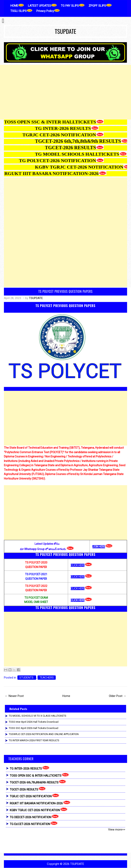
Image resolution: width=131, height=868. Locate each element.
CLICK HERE (78, 565)
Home (66, 696)
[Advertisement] (65, 92)
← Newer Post (14, 696)
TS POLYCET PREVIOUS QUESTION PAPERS (65, 291)
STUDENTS (27, 678)
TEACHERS (47, 678)
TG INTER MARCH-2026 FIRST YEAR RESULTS (34, 740)
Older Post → (118, 696)
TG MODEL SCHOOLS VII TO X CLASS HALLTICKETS (38, 716)
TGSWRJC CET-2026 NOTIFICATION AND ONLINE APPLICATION (44, 734)
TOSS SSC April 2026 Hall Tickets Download (34, 728)
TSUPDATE (65, 31)
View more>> (117, 830)
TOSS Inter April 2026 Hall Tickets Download (34, 722)
